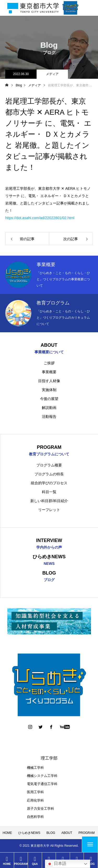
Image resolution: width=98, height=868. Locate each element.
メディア (52, 74)
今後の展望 (49, 399)
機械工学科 (35, 768)
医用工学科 (35, 792)
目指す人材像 (49, 381)
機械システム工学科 (42, 776)
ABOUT (67, 833)
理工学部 (49, 758)
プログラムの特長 (49, 474)
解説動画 (49, 408)
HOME (7, 833)
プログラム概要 (49, 465)
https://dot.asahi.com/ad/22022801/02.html (40, 218)
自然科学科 (35, 817)
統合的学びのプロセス (49, 483)
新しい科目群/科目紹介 (49, 501)
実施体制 (49, 390)
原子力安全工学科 (41, 809)
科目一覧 (49, 492)
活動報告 (49, 417)
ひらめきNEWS (29, 833)
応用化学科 (35, 800)
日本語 (56, 864)
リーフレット (49, 510)
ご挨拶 (49, 363)
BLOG (51, 833)
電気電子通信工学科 (42, 784)
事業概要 (49, 372)
